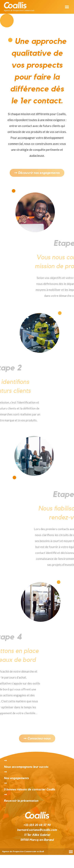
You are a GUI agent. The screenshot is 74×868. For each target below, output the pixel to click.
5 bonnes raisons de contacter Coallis (30, 790)
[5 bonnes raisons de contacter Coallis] (5, 783)
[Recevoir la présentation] (5, 794)
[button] (67, 7)
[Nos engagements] (5, 772)
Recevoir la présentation (21, 801)
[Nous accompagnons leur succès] (5, 761)
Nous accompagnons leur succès (26, 767)
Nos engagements (16, 778)
